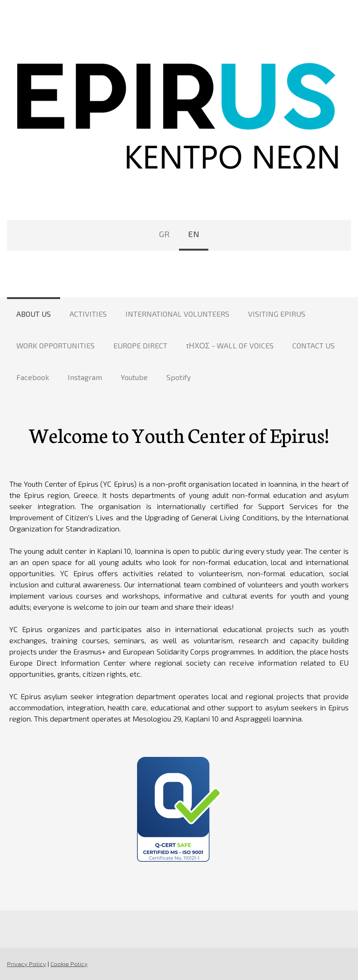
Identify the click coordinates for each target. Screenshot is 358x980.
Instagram (85, 377)
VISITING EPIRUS (277, 314)
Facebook (33, 377)
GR (164, 234)
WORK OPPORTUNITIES (55, 345)
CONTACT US (313, 345)
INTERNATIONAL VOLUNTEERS (177, 314)
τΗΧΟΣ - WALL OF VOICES (230, 345)
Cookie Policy (69, 964)
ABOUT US (34, 314)
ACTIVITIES (88, 314)
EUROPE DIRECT (140, 345)
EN (194, 234)
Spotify (179, 377)
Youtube (134, 377)
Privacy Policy (27, 964)
